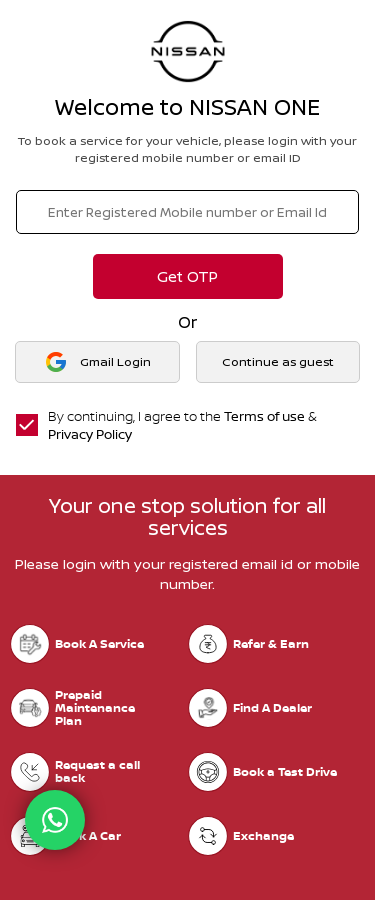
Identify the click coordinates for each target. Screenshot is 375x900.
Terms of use (264, 416)
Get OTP (187, 276)
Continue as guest (278, 361)
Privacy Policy (90, 434)
